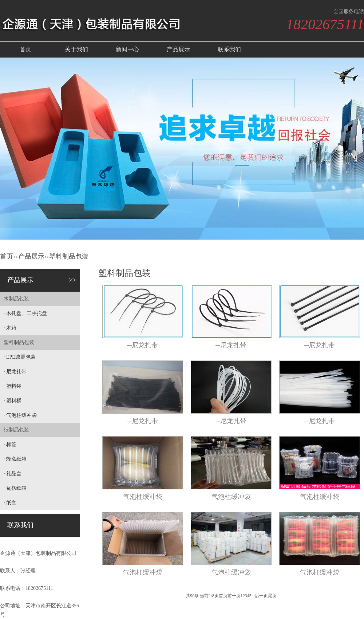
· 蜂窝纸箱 (15, 459)
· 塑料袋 (13, 386)
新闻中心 (127, 49)
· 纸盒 (10, 503)
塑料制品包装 (69, 256)
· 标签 (10, 444)
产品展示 (178, 49)
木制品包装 (16, 299)
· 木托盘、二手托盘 (25, 313)
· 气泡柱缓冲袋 (20, 415)
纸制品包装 (16, 430)
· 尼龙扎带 (15, 372)
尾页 (272, 596)
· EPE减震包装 (20, 357)
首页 (25, 49)
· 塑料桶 (13, 401)
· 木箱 (10, 328)
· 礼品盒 (13, 474)
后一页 (261, 596)
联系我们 (229, 49)
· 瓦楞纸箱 (15, 488)
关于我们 (76, 49)
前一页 (234, 596)
